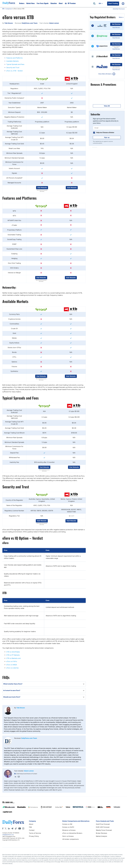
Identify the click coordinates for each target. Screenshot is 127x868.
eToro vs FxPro (12, 661)
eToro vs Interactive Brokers (72, 833)
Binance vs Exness (69, 830)
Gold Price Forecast (103, 824)
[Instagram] (23, 828)
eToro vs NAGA (12, 665)
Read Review (116, 28)
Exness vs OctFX (68, 827)
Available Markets (13, 61)
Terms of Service (35, 833)
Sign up (107, 137)
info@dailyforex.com (8, 835)
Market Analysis (102, 836)
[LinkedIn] (9, 828)
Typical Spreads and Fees (15, 64)
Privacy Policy (34, 836)
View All (107, 106)
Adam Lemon (29, 771)
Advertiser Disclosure (119, 9)
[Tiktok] (16, 828)
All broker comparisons (71, 839)
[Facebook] (3, 828)
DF (3, 9)
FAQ (30, 827)
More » (121, 17)
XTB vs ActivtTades (13, 652)
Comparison (9, 9)
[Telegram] (12, 828)
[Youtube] (20, 828)
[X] (6, 828)
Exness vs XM (67, 824)
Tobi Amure (21, 708)
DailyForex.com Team (29, 738)
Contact (32, 830)
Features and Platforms (14, 58)
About (31, 824)
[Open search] (94, 4)
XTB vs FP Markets (13, 655)
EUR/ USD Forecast (103, 827)
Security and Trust (13, 68)
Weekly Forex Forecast (104, 830)
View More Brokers (105, 74)
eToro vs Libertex (13, 668)
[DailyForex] (13, 822)
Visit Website (42, 188)
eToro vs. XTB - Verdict (14, 71)
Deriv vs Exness (68, 836)
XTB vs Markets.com (14, 658)
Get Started (116, 24)
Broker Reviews (102, 833)
